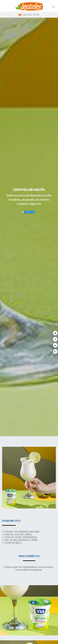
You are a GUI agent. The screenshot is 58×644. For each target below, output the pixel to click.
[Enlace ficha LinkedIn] (55, 345)
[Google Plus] (55, 351)
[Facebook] (55, 339)
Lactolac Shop (29, 15)
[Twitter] (55, 333)
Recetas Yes (30, 212)
